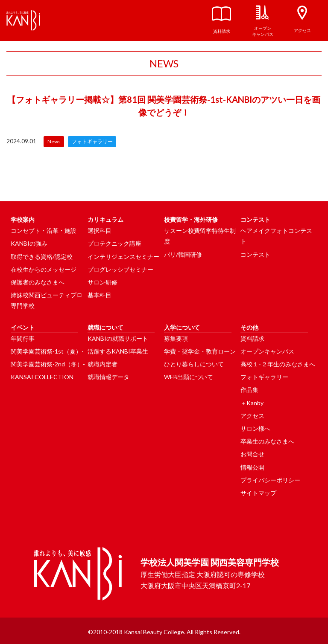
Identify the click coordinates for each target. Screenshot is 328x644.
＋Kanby (252, 403)
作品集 (249, 390)
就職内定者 (102, 364)
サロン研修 (102, 282)
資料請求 (252, 338)
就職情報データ (108, 377)
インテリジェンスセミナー (123, 257)
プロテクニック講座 (114, 243)
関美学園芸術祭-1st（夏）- (47, 351)
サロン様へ (255, 428)
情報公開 (252, 467)
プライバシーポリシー (270, 480)
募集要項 (176, 338)
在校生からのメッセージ (44, 269)
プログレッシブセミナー (120, 269)
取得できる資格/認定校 (42, 257)
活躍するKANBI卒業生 (118, 351)
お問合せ (252, 454)
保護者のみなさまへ (38, 282)
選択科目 (100, 231)
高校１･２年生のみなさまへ (278, 364)
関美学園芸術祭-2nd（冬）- (48, 364)
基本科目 (100, 295)
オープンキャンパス (267, 351)
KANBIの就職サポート (118, 338)
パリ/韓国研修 (183, 254)
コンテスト (255, 254)
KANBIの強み (29, 243)
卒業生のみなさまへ (267, 441)
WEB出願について (189, 377)
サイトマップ (258, 493)
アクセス (252, 416)
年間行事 (23, 338)
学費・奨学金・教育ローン (200, 351)
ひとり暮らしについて (194, 364)
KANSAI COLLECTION (42, 377)
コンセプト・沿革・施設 (44, 231)
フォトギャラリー (264, 377)
